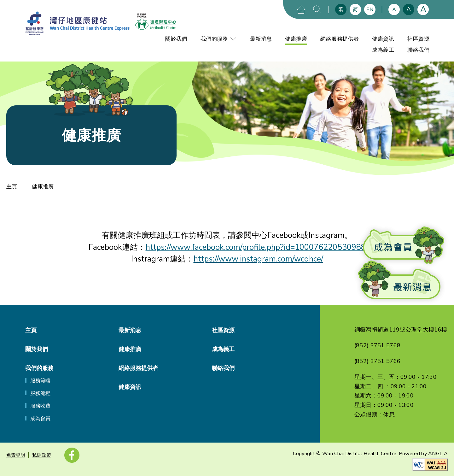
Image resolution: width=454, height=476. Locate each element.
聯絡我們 (418, 50)
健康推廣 (296, 39)
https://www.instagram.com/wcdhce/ (258, 259)
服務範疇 (40, 381)
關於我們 (176, 39)
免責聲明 (16, 455)
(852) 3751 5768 (378, 345)
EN (370, 9)
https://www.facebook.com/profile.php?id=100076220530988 (256, 247)
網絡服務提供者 (340, 39)
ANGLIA (438, 454)
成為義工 (383, 50)
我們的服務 (219, 39)
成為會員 (40, 419)
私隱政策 (42, 455)
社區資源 (418, 39)
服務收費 (40, 406)
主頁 (12, 187)
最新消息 (261, 39)
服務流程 (40, 393)
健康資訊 (383, 39)
